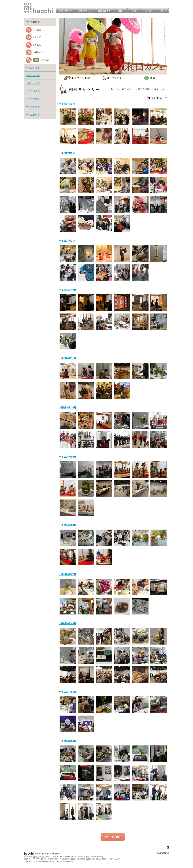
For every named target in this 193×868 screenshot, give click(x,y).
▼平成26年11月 (67, 358)
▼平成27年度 (33, 91)
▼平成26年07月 (67, 574)
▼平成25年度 (33, 107)
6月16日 (37, 37)
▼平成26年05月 (67, 692)
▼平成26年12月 (67, 290)
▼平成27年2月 (67, 153)
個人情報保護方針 (163, 853)
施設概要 (66, 859)
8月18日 (37, 45)
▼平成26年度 (33, 99)
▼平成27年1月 (67, 241)
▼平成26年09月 (67, 457)
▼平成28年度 (33, 83)
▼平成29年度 (33, 75)
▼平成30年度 (33, 68)
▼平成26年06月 (67, 623)
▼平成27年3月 (67, 104)
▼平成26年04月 (67, 741)
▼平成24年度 (33, 115)
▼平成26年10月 (67, 408)
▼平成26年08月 (67, 525)
